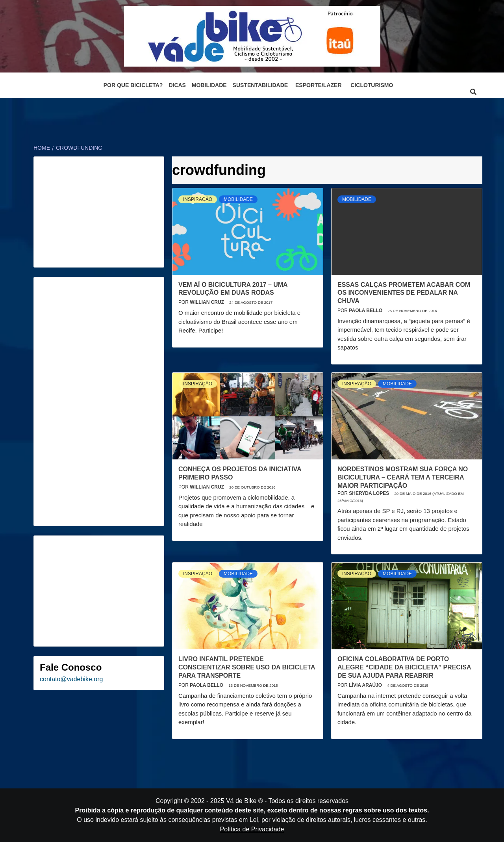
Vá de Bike (241, 801)
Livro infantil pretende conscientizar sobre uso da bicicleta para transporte (247, 667)
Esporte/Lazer (318, 85)
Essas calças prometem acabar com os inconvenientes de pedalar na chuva (404, 293)
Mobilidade (209, 85)
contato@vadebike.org (71, 679)
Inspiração (198, 199)
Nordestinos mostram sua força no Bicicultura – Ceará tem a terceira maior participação (403, 477)
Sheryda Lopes (370, 493)
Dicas (177, 85)
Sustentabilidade (260, 85)
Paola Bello (366, 310)
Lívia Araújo (366, 685)
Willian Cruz (208, 302)
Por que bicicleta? (133, 85)
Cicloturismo (372, 85)
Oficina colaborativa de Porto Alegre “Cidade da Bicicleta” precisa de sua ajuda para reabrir (404, 667)
